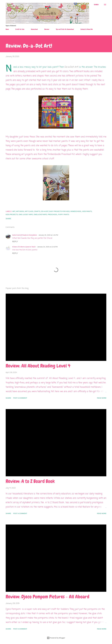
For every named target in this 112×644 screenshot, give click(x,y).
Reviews (47, 29)
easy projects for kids (59, 211)
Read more (102, 398)
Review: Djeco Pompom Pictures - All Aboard (47, 597)
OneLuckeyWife (40, 214)
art (14, 211)
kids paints (87, 211)
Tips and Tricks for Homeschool (65, 29)
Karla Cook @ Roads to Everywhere (25, 235)
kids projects (12, 214)
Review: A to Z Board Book (30, 481)
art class (29, 211)
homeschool (76, 211)
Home (7, 29)
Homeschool (34, 29)
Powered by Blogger (56, 638)
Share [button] (8, 219)
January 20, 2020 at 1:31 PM (48, 235)
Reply (15, 242)
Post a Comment (20, 398)
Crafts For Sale (20, 29)
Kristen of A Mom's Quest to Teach (24, 247)
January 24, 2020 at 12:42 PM (47, 247)
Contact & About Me (87, 29)
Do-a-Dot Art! (72, 67)
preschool (53, 214)
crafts (37, 211)
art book (20, 211)
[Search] (96, 5)
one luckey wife (26, 214)
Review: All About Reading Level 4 (38, 366)
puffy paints (64, 214)
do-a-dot (45, 211)
